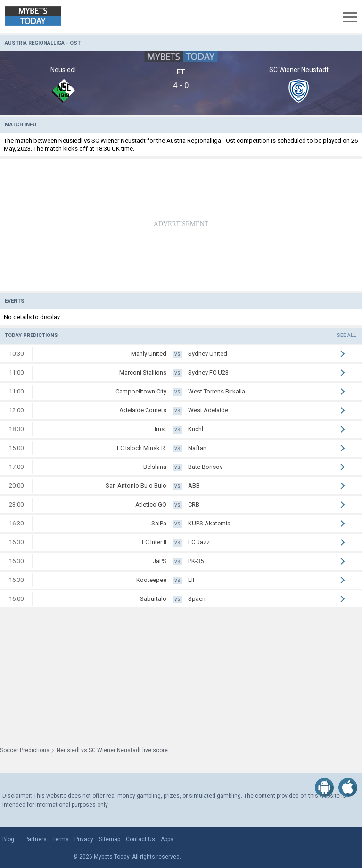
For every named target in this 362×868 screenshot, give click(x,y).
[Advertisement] (181, 225)
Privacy (84, 839)
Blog (8, 839)
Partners (36, 839)
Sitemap (110, 839)
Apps (167, 839)
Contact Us (140, 839)
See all (347, 335)
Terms (61, 839)
